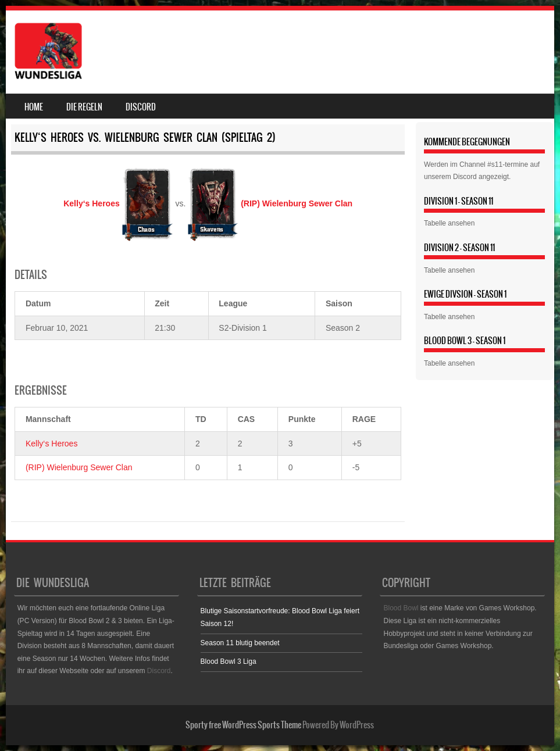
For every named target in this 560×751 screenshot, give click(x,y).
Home (34, 107)
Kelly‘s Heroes (51, 444)
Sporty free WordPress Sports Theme (243, 725)
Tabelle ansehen (449, 223)
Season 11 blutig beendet (240, 643)
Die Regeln (84, 107)
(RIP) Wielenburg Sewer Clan (79, 467)
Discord (141, 107)
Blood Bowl (401, 608)
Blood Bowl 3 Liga (229, 661)
